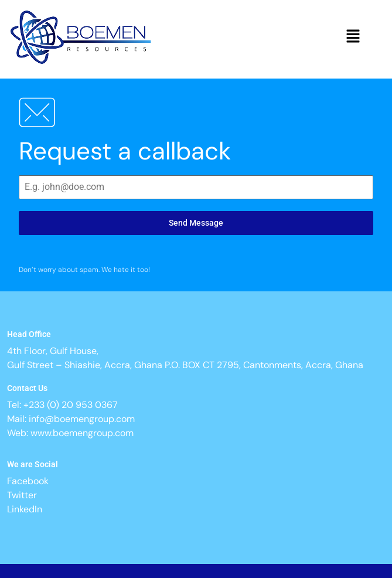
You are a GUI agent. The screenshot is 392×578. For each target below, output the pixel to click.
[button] (353, 37)
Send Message (196, 223)
